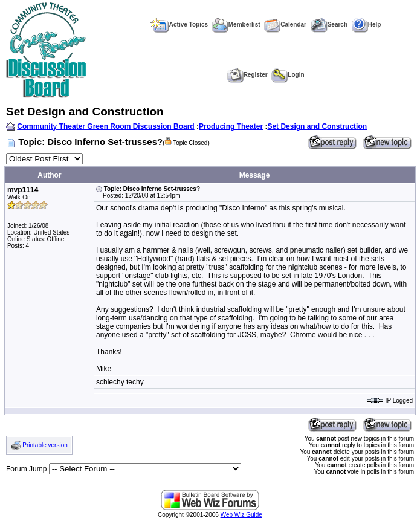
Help (367, 24)
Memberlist (236, 24)
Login (288, 75)
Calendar (285, 24)
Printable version (45, 445)
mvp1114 (23, 190)
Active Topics (179, 24)
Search (329, 24)
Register (247, 75)
